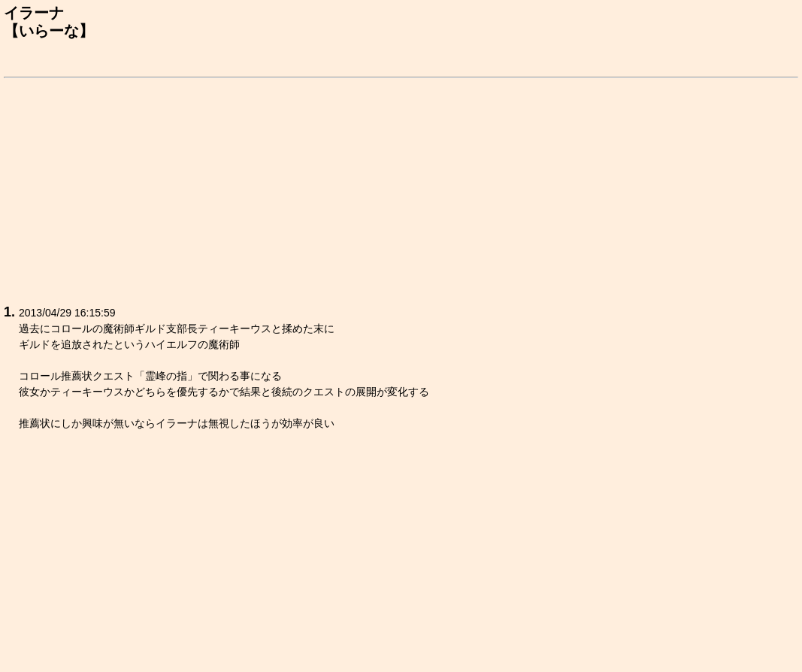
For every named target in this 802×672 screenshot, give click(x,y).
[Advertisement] (401, 189)
